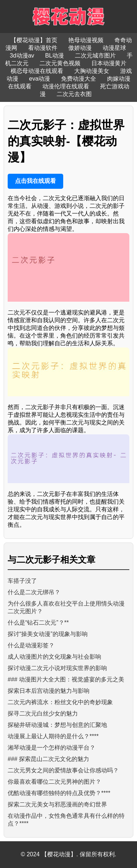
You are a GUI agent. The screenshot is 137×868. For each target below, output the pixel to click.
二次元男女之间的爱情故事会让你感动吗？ (63, 770)
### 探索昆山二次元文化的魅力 (48, 759)
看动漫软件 (43, 48)
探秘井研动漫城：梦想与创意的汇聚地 (57, 725)
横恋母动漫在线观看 (37, 71)
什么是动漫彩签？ (31, 645)
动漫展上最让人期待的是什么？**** (53, 736)
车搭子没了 (22, 581)
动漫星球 (114, 48)
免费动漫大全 (79, 79)
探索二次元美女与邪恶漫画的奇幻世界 (57, 804)
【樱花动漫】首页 (34, 40)
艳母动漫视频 (86, 40)
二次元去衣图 (74, 94)
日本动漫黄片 (109, 63)
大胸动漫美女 (92, 71)
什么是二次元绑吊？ (34, 592)
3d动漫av (22, 56)
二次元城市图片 (95, 56)
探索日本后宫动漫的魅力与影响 (49, 691)
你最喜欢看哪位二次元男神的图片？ (54, 782)
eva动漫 (40, 79)
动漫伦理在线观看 (66, 86)
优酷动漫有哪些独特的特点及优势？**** (59, 793)
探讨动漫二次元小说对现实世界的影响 (57, 668)
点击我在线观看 (35, 181)
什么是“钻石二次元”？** (38, 623)
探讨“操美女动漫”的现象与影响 (48, 634)
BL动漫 (55, 56)
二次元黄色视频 (60, 63)
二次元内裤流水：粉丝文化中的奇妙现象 (60, 702)
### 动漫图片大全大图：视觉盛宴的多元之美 (66, 679)
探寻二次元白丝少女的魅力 (43, 713)
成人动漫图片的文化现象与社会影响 (54, 657)
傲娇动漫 (80, 48)
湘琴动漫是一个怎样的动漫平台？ (52, 748)
